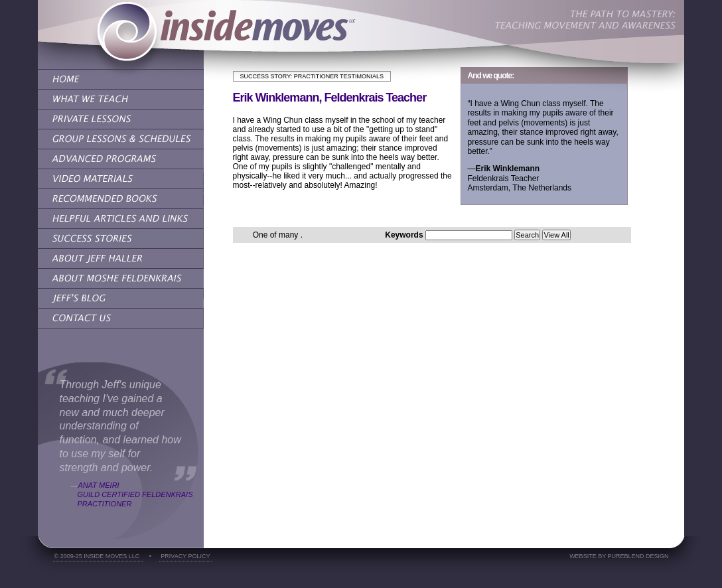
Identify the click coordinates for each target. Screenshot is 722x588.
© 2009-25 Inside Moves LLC (98, 556)
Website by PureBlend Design (619, 556)
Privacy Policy (185, 556)
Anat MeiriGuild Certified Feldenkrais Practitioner (135, 495)
